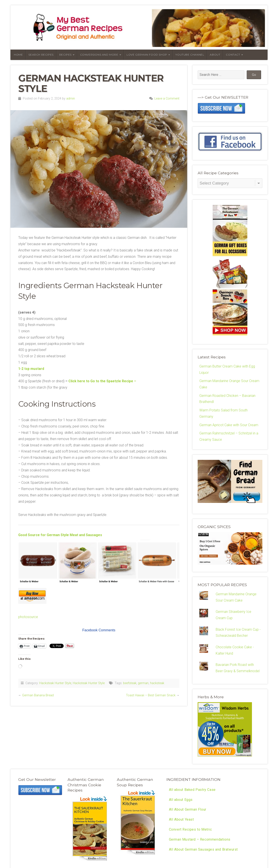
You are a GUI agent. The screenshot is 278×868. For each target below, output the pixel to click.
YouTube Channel (190, 55)
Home (18, 55)
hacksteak (157, 683)
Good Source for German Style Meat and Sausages (60, 535)
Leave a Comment (167, 99)
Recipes (65, 55)
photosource (28, 617)
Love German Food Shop (147, 55)
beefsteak (130, 683)
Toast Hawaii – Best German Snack (151, 695)
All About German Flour (188, 810)
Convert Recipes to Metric (190, 830)
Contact (233, 55)
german (143, 683)
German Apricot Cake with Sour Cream (229, 425)
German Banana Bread (38, 695)
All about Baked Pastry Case (192, 790)
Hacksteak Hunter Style (55, 683)
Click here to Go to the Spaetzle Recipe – (102, 381)
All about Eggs (181, 800)
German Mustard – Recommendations (200, 840)
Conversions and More (99, 55)
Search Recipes (41, 55)
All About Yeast (181, 820)
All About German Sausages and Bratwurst (203, 850)
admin (71, 99)
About (215, 55)
